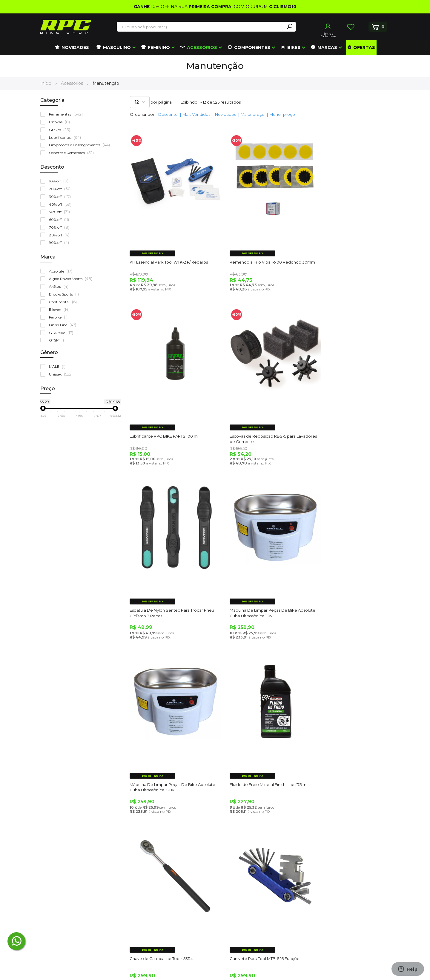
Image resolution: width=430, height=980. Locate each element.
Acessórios (73, 83)
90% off (60, 243)
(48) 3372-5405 (62, 874)
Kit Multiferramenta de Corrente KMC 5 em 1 (347, 749)
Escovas (61, 122)
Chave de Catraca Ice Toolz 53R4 (341, 581)
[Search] (290, 27)
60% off (60, 220)
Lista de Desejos (351, 27)
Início (46, 83)
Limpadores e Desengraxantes (81, 145)
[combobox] (201, 27)
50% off (61, 212)
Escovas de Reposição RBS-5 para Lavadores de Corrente (163, 419)
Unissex (62, 374)
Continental (64, 302)
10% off (60, 181)
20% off (62, 189)
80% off (60, 235)
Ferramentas (67, 114)
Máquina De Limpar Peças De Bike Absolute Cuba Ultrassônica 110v (343, 419)
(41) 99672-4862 (66, 888)
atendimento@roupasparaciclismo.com (83, 860)
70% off (60, 227)
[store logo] (66, 27)
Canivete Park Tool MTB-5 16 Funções (166, 746)
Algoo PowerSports (72, 279)
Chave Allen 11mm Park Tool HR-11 (251, 746)
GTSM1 (59, 340)
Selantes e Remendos (73, 153)
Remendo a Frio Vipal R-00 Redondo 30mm (256, 254)
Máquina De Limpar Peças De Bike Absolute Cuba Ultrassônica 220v (164, 584)
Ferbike (60, 317)
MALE (59, 366)
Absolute (62, 271)
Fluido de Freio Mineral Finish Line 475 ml (259, 581)
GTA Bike (62, 333)
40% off (62, 204)
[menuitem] (72, 48)
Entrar (328, 27)
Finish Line (64, 325)
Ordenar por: (143, 114)
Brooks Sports (65, 294)
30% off (61, 197)
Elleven (61, 309)
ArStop (60, 286)
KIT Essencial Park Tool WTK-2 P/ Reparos (169, 252)
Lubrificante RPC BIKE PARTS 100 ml (344, 252)
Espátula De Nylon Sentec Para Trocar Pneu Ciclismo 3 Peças (257, 419)
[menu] (215, 48)
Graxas (61, 130)
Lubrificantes (66, 137)
